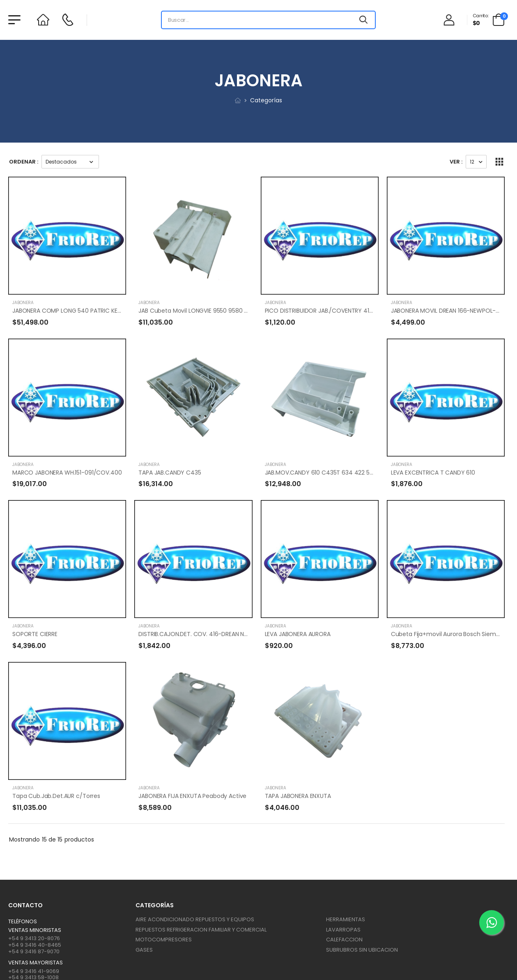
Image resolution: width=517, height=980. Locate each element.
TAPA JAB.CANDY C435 (170, 473)
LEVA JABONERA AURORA (298, 634)
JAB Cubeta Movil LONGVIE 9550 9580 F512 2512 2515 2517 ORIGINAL (229, 311)
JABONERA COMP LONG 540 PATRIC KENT (68, 311)
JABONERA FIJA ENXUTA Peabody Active (192, 796)
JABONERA (23, 303)
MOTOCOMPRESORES (164, 940)
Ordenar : (24, 162)
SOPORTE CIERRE (35, 634)
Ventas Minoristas (35, 930)
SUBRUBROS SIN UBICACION (362, 950)
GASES (144, 950)
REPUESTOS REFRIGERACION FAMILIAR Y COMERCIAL (201, 930)
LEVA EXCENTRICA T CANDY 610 (433, 473)
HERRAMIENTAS (346, 919)
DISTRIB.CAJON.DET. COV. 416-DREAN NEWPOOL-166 (209, 634)
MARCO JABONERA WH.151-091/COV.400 (67, 473)
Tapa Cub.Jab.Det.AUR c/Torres (56, 796)
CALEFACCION (344, 940)
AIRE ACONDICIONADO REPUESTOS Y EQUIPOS (195, 919)
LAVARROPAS (343, 930)
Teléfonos (23, 922)
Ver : (456, 162)
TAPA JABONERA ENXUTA (298, 796)
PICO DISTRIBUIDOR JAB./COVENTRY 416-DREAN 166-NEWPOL (347, 311)
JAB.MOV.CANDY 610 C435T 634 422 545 (321, 473)
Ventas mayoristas (36, 963)
